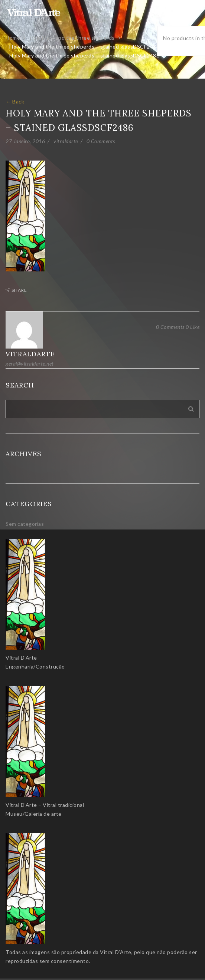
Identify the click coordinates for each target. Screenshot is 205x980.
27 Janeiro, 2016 (25, 141)
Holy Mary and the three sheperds (72, 38)
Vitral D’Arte (21, 658)
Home (13, 38)
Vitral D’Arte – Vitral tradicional (45, 805)
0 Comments (101, 141)
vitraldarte (66, 141)
